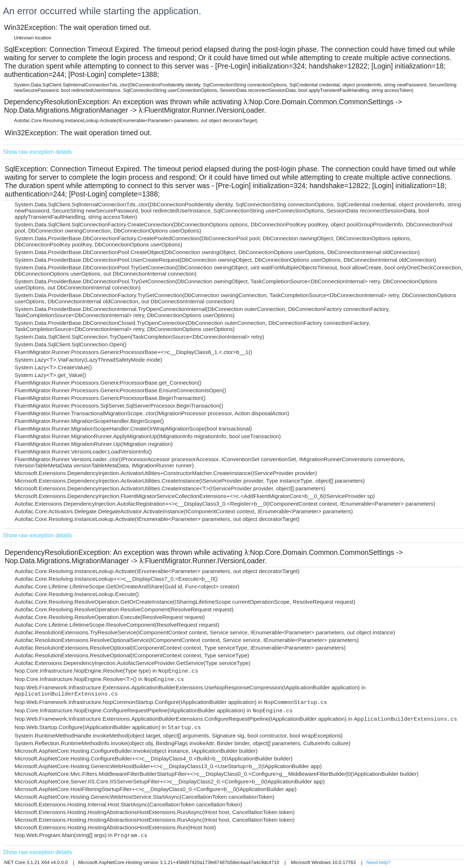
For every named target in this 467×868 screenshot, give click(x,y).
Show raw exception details (37, 152)
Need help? (379, 862)
